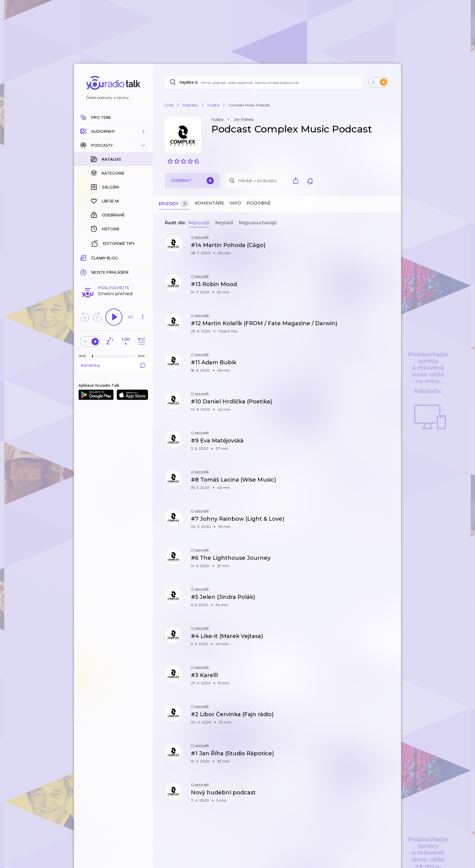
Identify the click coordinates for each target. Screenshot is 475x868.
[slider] (92, 356)
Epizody (174, 204)
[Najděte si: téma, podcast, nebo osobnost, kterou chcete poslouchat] (263, 82)
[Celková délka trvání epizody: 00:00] (143, 356)
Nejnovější (199, 223)
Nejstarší (224, 223)
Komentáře (209, 203)
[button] (113, 131)
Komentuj (113, 365)
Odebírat (192, 181)
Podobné (259, 203)
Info (235, 203)
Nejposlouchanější (258, 223)
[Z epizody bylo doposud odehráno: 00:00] (84, 356)
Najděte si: (189, 82)
